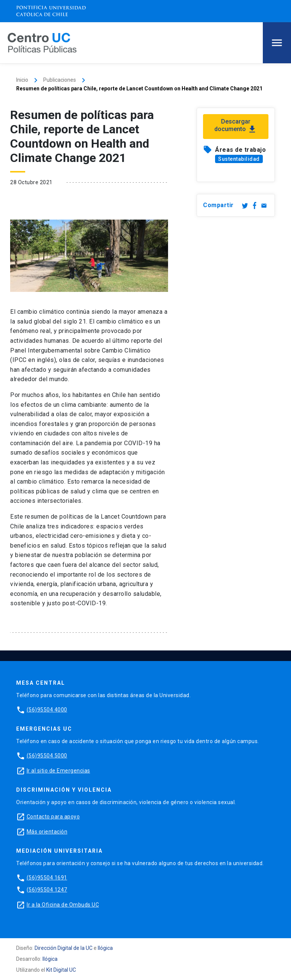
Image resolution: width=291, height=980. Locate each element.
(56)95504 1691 (47, 878)
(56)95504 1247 (47, 890)
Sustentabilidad (239, 159)
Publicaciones (60, 80)
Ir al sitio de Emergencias (58, 771)
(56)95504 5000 (47, 756)
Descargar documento (236, 126)
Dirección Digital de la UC (64, 948)
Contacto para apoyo (53, 817)
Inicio (22, 80)
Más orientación (47, 832)
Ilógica (105, 948)
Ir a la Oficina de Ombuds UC (63, 905)
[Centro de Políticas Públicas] (42, 42)
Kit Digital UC (61, 970)
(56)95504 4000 (47, 710)
